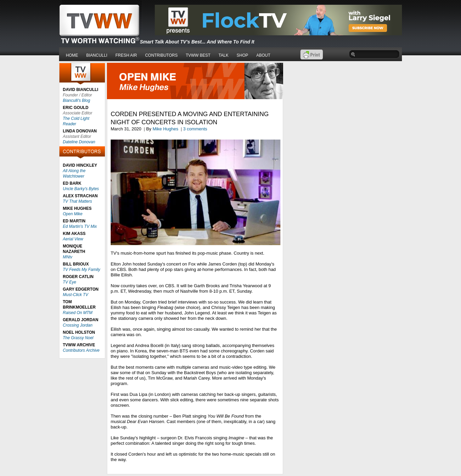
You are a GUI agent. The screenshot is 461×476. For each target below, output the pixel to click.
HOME (72, 55)
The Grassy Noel (78, 338)
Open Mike (73, 214)
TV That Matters (77, 201)
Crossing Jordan (78, 325)
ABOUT (263, 55)
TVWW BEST (198, 55)
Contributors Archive (81, 350)
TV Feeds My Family (81, 270)
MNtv (68, 257)
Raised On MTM (78, 313)
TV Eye (69, 282)
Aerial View (73, 239)
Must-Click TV (76, 295)
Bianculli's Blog (76, 100)
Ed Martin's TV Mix (80, 226)
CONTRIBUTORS (161, 55)
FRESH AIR (126, 55)
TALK (224, 55)
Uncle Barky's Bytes (81, 189)
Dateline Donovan (79, 142)
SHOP (242, 55)
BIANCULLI (97, 55)
